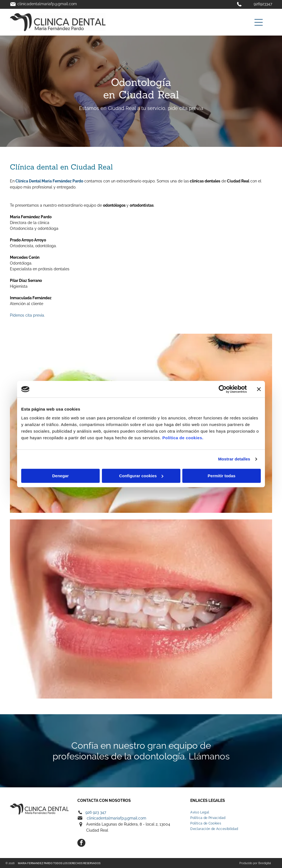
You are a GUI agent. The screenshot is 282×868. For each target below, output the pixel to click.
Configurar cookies (141, 476)
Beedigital (265, 863)
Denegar (60, 476)
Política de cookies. (183, 438)
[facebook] (81, 843)
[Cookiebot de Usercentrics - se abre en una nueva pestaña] (223, 389)
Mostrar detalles (234, 459)
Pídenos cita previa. (27, 315)
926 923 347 (96, 812)
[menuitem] (231, 812)
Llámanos (209, 756)
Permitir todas (222, 476)
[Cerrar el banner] (259, 389)
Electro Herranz (28, 801)
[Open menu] (259, 22)
